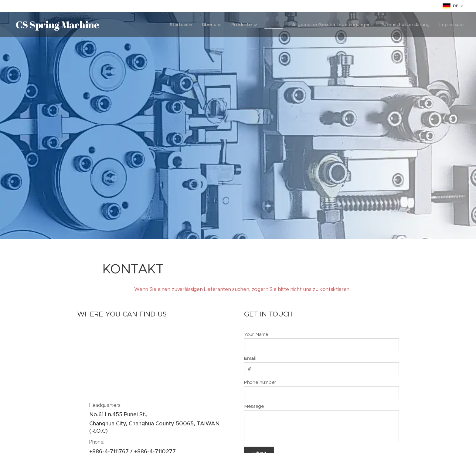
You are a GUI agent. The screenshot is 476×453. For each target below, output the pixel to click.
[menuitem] (176, 25)
